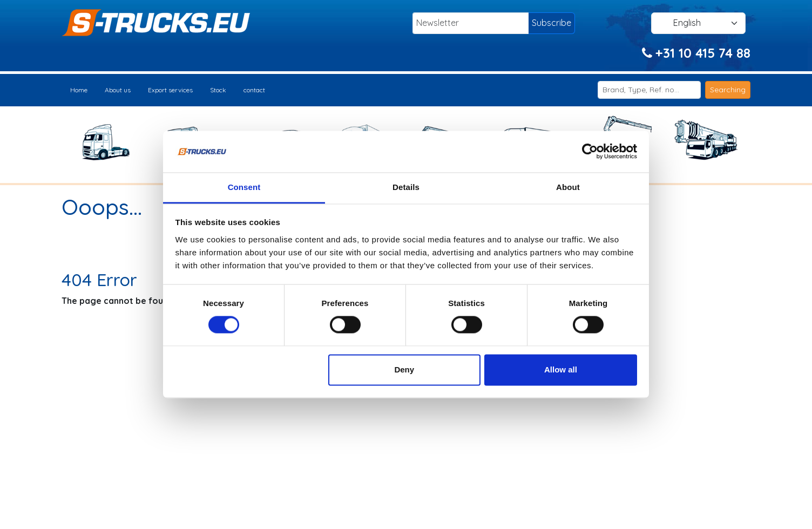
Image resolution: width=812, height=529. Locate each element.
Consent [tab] (244, 187)
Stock (218, 90)
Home (79, 90)
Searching (728, 90)
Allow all (561, 369)
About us (118, 90)
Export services (170, 90)
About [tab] (568, 187)
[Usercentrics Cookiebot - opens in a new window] (590, 152)
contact (254, 90)
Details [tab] (406, 187)
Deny (404, 369)
